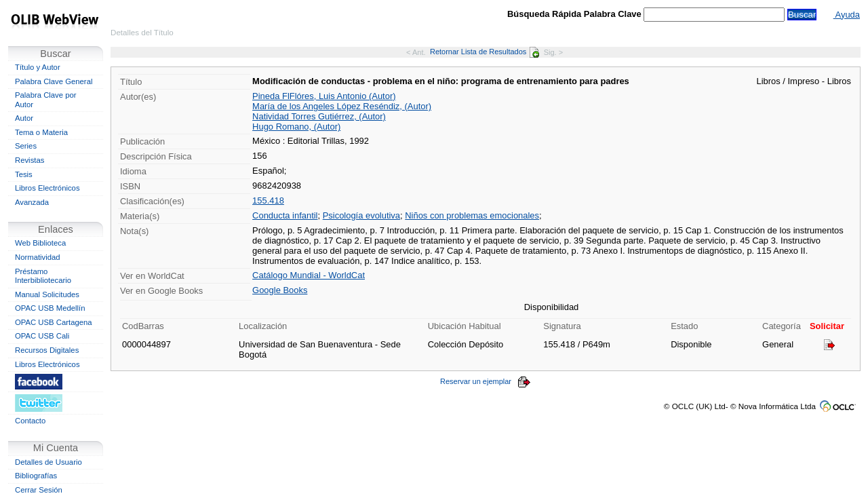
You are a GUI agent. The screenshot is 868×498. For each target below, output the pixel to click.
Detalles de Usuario (48, 462)
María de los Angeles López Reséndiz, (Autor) (342, 106)
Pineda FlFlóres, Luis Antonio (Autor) (324, 96)
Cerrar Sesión (39, 490)
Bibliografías (36, 476)
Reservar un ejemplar (486, 381)
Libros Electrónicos (47, 188)
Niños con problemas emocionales (472, 215)
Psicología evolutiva (361, 215)
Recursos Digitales (47, 350)
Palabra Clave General (54, 81)
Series (26, 146)
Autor (24, 118)
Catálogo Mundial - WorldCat (309, 275)
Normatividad (38, 257)
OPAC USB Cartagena (54, 322)
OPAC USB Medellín (50, 308)
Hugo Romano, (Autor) (296, 127)
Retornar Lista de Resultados (485, 52)
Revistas (29, 160)
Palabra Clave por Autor (46, 100)
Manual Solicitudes (47, 294)
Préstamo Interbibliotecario (43, 276)
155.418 (268, 200)
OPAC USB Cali (42, 336)
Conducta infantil (285, 215)
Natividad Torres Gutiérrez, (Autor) (319, 116)
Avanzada (32, 202)
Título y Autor (38, 67)
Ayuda (847, 15)
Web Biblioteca (40, 243)
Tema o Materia (41, 132)
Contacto (30, 421)
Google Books (280, 290)
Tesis (24, 174)
